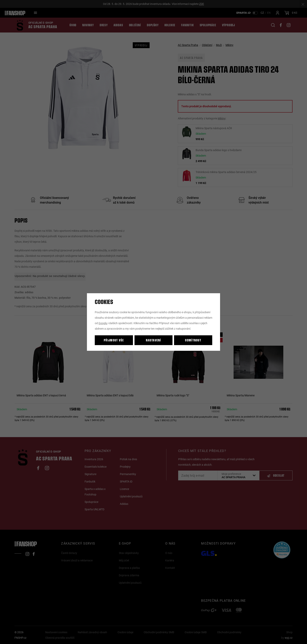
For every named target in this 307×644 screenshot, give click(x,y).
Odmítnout (193, 340)
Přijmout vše (114, 340)
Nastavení (153, 340)
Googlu (103, 323)
